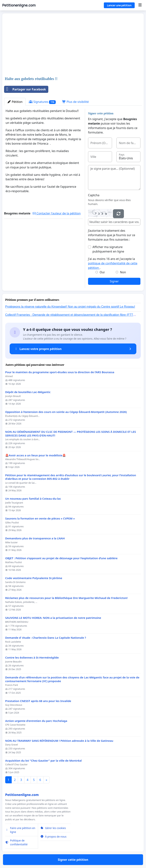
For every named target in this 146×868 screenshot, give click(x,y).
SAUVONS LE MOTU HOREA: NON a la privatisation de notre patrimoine (53, 618)
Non (123, 272)
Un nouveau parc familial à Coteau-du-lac (33, 499)
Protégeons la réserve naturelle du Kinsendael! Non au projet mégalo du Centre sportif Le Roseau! (70, 307)
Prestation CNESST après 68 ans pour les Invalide (38, 701)
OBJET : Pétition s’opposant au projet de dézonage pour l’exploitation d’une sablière (61, 558)
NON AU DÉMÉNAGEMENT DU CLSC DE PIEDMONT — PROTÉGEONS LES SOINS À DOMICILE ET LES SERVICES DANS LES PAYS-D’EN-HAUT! (71, 434)
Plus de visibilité (75, 102)
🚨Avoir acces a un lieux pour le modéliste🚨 (35, 455)
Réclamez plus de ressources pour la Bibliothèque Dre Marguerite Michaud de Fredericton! (66, 598)
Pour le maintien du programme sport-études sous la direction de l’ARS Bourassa (60, 372)
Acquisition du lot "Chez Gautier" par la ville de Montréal (43, 761)
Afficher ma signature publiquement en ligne (108, 249)
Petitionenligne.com (19, 5)
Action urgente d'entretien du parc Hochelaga (36, 721)
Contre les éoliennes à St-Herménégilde (32, 658)
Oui (102, 272)
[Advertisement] (73, 45)
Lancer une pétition (119, 5)
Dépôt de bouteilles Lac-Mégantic (28, 392)
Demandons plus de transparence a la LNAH (35, 538)
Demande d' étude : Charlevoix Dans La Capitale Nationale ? (46, 638)
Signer (114, 281)
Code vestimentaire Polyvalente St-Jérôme (34, 578)
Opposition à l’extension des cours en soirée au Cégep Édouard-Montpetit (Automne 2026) (66, 412)
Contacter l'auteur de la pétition (57, 213)
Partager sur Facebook (25, 89)
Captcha (94, 195)
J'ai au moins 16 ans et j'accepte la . (113, 263)
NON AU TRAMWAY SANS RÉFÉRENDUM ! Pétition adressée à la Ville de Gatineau (59, 741)
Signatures (42, 102)
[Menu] (140, 5)
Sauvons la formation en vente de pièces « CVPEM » (40, 518)
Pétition (15, 102)
